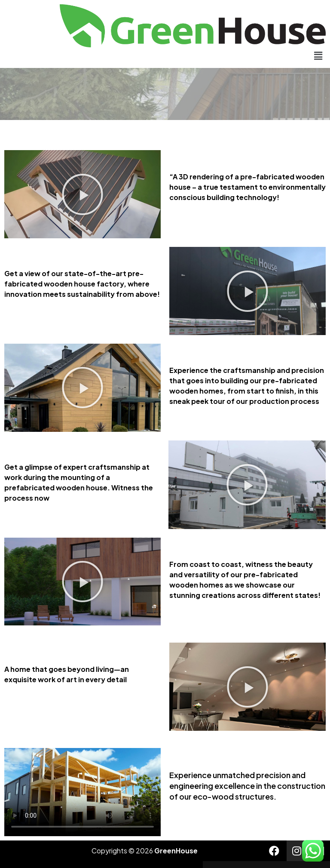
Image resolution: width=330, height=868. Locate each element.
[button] (318, 55)
